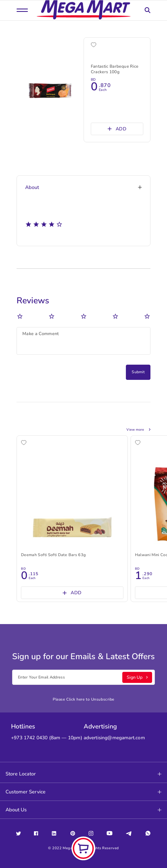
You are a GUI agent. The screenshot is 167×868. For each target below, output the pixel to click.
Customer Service (83, 792)
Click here (75, 699)
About (83, 187)
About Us (83, 810)
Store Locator (83, 774)
